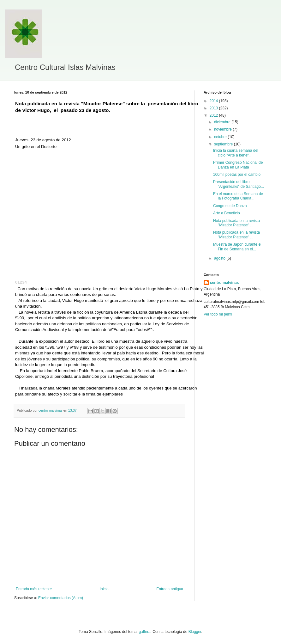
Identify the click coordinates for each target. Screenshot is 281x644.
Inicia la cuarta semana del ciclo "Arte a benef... (236, 153)
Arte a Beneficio (227, 213)
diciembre (223, 122)
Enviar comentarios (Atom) (61, 598)
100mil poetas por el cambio (237, 175)
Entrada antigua (170, 589)
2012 (214, 115)
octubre (221, 137)
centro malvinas (224, 283)
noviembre (223, 129)
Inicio (104, 589)
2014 (214, 101)
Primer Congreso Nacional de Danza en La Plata (238, 165)
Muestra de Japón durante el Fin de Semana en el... (237, 247)
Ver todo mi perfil (218, 314)
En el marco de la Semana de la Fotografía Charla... (238, 196)
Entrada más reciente (34, 589)
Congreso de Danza (230, 206)
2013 (214, 108)
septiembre (224, 144)
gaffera (144, 632)
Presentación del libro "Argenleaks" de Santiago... (239, 184)
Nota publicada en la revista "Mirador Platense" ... (236, 223)
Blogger (195, 632)
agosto (220, 258)
